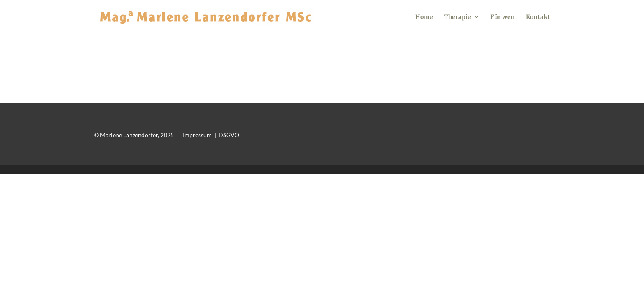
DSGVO (229, 135)
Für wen (503, 17)
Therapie (457, 17)
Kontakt (538, 17)
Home (424, 17)
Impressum (197, 135)
